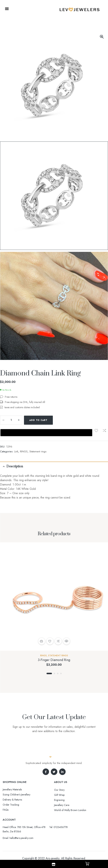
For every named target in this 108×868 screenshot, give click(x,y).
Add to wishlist (58, 420)
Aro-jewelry (52, 847)
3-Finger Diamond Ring (54, 648)
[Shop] (54, 864)
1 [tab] (49, 662)
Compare (66, 420)
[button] (7, 9)
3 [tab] (58, 662)
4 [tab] (61, 662)
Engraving (59, 788)
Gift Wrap (59, 783)
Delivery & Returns (12, 788)
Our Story (59, 778)
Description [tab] (15, 455)
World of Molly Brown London (70, 799)
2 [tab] (54, 662)
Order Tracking (11, 793)
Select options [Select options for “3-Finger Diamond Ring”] (42, 630)
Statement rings (38, 440)
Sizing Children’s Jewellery (16, 783)
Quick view (67, 630)
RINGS (24, 440)
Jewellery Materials (12, 778)
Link (16, 440)
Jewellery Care (62, 793)
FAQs (6, 798)
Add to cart (38, 420)
